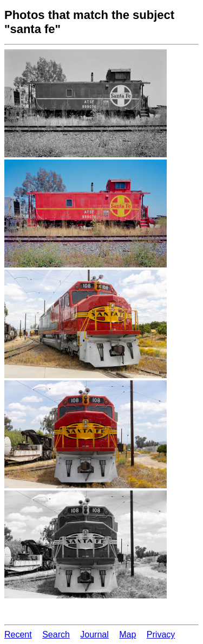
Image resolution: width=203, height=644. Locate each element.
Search (56, 635)
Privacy (161, 635)
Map (127, 635)
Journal (94, 635)
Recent (18, 635)
